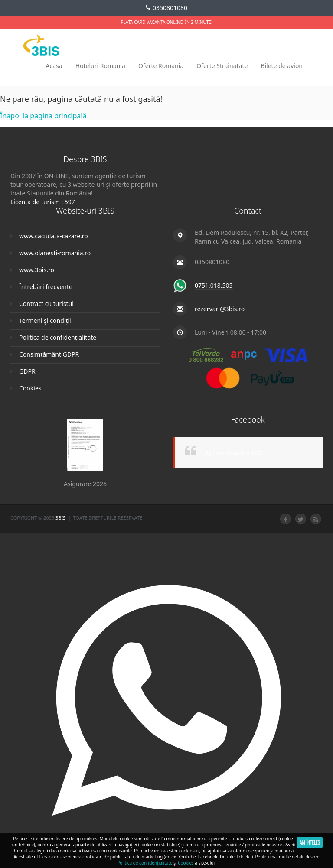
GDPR (27, 371)
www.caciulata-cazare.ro (54, 236)
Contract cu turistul (46, 304)
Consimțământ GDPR (49, 354)
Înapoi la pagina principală (43, 116)
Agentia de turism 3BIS (233, 452)
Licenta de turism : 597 (43, 202)
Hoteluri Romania (100, 66)
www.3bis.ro (37, 270)
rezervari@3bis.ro (220, 309)
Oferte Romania (161, 66)
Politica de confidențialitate (58, 337)
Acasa (54, 66)
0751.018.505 (214, 285)
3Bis (61, 518)
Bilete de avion (282, 66)
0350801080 (166, 8)
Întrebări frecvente (46, 287)
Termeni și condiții (45, 320)
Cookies (30, 388)
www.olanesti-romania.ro (55, 253)
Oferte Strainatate (222, 66)
